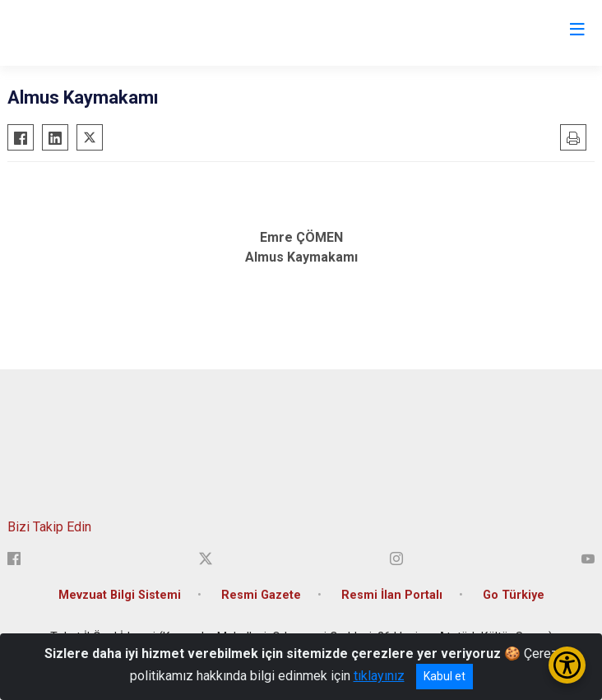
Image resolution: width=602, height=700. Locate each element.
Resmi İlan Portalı (392, 595)
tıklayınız (379, 676)
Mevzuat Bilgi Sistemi (120, 595)
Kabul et (445, 676)
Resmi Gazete (261, 595)
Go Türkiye (514, 595)
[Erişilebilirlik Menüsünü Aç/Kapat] (567, 665)
